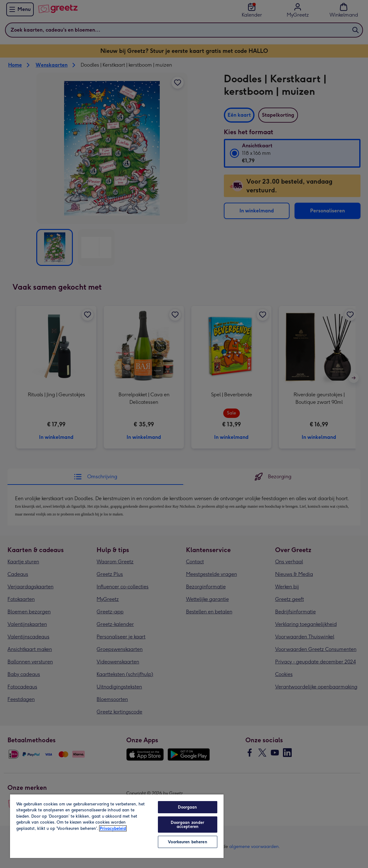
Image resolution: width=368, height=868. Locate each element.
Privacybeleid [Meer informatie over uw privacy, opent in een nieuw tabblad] (113, 828)
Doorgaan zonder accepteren (187, 825)
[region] (117, 826)
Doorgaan (187, 807)
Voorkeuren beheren (187, 842)
